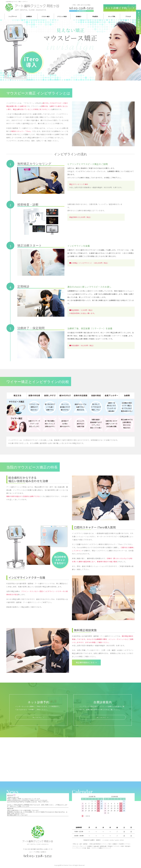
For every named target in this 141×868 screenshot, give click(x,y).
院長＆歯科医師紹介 (96, 844)
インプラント (77, 848)
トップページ (13, 16)
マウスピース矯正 (119, 846)
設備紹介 (79, 16)
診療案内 (29, 16)
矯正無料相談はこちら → (90, 663)
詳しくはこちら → (38, 717)
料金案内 (95, 16)
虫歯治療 (96, 846)
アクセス (128, 16)
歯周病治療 (103, 846)
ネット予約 (112, 16)
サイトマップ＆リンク (80, 846)
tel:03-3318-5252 (38, 856)
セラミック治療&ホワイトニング (102, 848)
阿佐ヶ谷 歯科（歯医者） (81, 844)
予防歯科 (110, 846)
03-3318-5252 (81, 8)
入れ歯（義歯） (87, 848)
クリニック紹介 (62, 16)
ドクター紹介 (46, 16)
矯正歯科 (128, 846)
